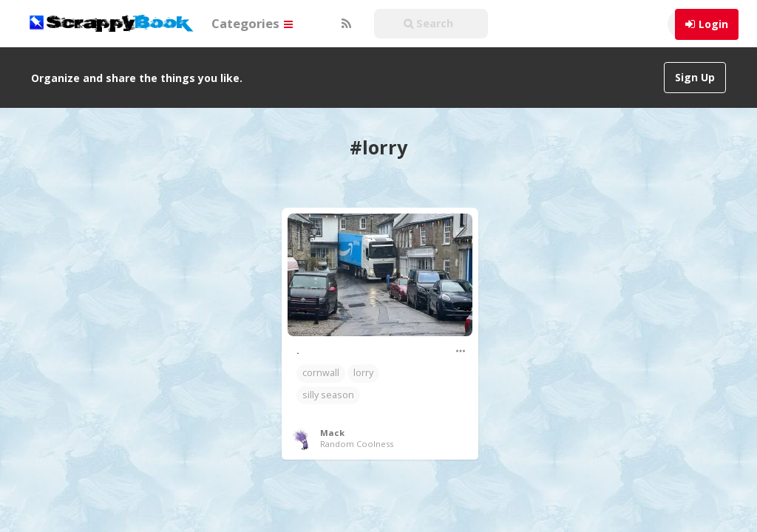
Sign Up (695, 77)
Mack (332, 417)
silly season (328, 379)
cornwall (321, 357)
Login (713, 24)
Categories (252, 23)
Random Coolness (357, 428)
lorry (363, 357)
